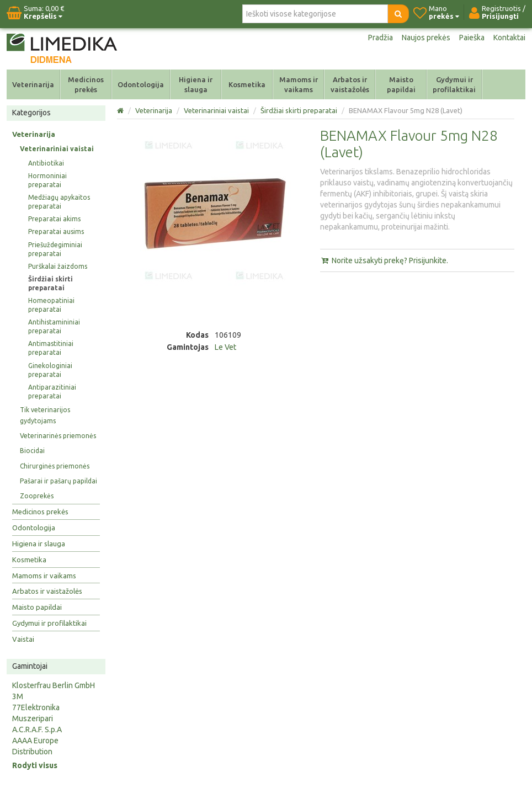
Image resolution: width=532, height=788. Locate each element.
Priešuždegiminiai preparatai (55, 249)
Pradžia (381, 38)
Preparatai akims (54, 219)
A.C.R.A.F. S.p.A (37, 730)
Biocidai (32, 451)
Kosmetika (247, 84)
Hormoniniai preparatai (47, 180)
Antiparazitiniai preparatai (52, 392)
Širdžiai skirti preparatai (50, 283)
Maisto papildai (401, 84)
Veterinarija (33, 84)
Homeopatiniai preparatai (51, 305)
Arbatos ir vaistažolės (350, 84)
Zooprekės (37, 496)
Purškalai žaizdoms (58, 266)
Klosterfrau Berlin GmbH (54, 685)
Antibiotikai (46, 163)
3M (18, 696)
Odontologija (141, 84)
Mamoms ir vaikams (299, 84)
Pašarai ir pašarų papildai (58, 481)
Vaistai (23, 639)
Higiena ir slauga (196, 84)
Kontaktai (509, 38)
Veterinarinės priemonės (58, 436)
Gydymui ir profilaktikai (454, 84)
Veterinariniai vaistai (57, 149)
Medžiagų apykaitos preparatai (59, 202)
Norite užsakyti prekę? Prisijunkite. (384, 260)
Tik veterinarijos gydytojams (45, 415)
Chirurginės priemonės (55, 466)
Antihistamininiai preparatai (54, 326)
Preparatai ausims (56, 231)
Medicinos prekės (86, 84)
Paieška (472, 38)
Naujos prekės (426, 38)
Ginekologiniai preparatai (50, 370)
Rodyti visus (35, 765)
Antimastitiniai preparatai (51, 348)
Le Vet (225, 347)
